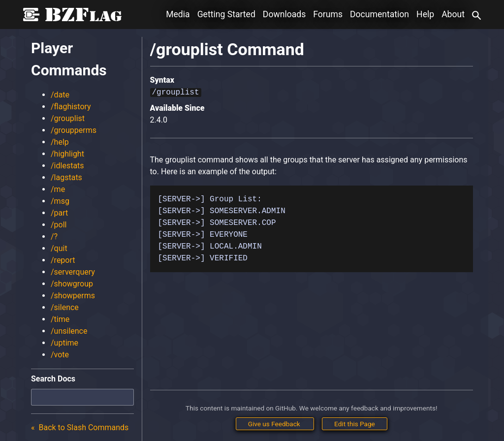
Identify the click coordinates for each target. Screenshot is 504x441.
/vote (60, 355)
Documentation (379, 14)
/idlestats (67, 166)
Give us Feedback (275, 424)
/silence (65, 307)
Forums (328, 14)
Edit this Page (355, 424)
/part (59, 213)
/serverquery (73, 272)
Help (425, 14)
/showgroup (72, 284)
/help (60, 142)
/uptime (64, 343)
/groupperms (74, 130)
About (453, 14)
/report (63, 260)
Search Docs (53, 379)
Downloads (284, 14)
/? (54, 236)
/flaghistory (71, 107)
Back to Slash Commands (83, 427)
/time (60, 319)
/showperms (73, 296)
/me (58, 189)
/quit (59, 248)
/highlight (67, 154)
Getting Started (226, 14)
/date (60, 95)
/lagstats (66, 177)
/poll (59, 225)
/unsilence (69, 331)
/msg (60, 201)
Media (178, 14)
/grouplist (68, 118)
